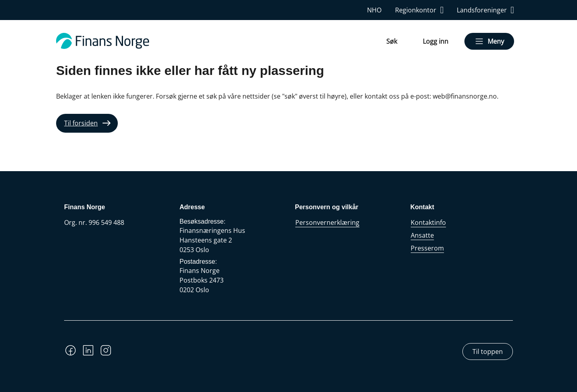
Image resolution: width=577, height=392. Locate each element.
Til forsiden (81, 123)
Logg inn (436, 41)
